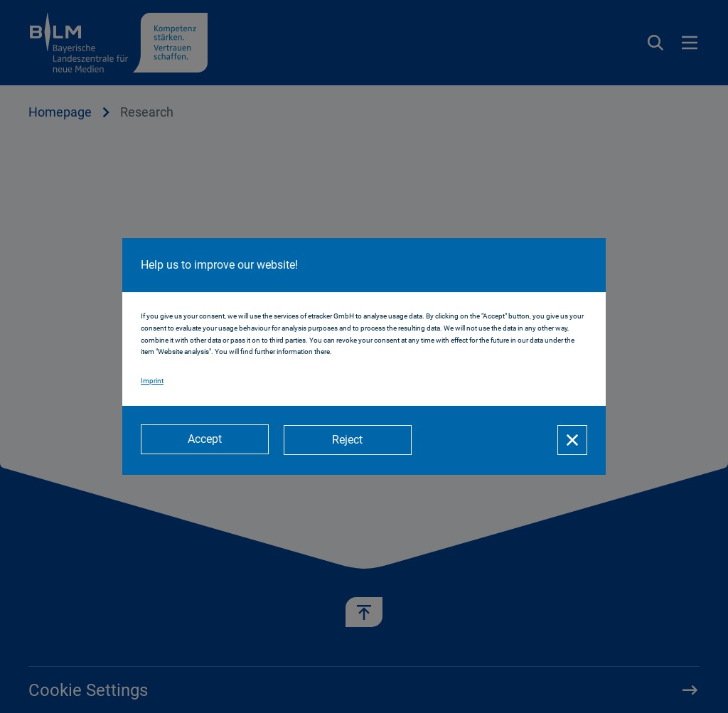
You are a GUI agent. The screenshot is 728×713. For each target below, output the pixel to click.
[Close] (572, 440)
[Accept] (205, 440)
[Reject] (350, 440)
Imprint (152, 381)
